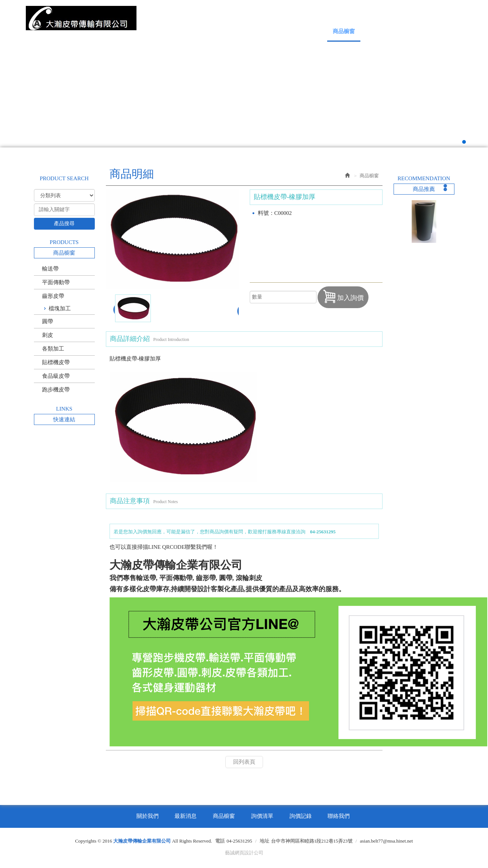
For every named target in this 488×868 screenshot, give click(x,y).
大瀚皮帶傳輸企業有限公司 (81, 18)
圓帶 (48, 321)
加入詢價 (343, 296)
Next (467, 87)
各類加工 (53, 349)
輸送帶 (50, 269)
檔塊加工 (60, 308)
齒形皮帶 (53, 296)
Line (446, 14)
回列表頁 (244, 762)
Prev (21, 87)
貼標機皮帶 (56, 362)
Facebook (430, 14)
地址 (264, 841)
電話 (220, 841)
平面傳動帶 (56, 282)
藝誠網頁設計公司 (244, 853)
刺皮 (48, 335)
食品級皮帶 (56, 376)
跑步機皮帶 (56, 390)
